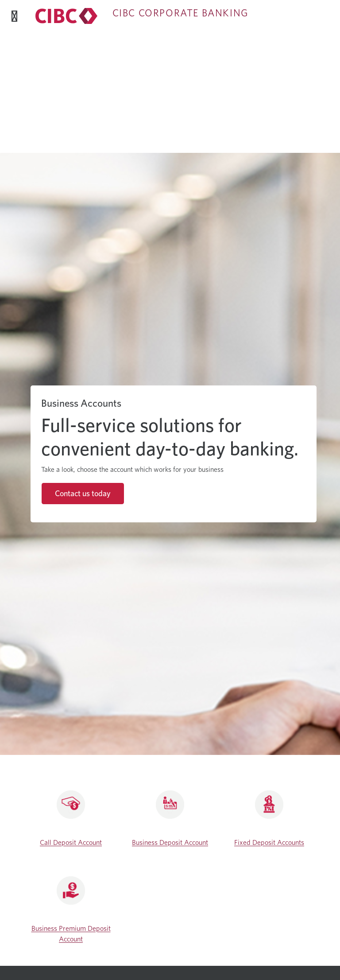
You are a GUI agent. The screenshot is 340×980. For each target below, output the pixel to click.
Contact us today (83, 493)
